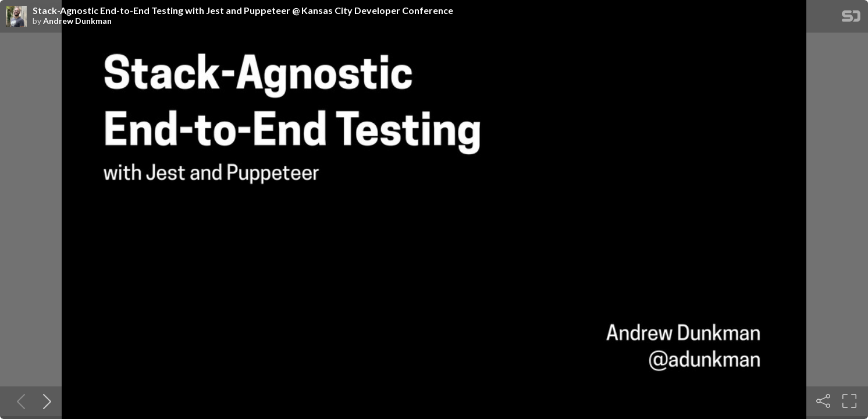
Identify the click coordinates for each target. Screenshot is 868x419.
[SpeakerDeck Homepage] (851, 18)
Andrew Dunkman (77, 21)
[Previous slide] (19, 401)
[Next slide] (45, 401)
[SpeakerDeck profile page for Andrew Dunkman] (16, 17)
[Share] (823, 401)
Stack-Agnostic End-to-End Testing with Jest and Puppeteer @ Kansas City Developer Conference (243, 10)
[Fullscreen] (849, 401)
